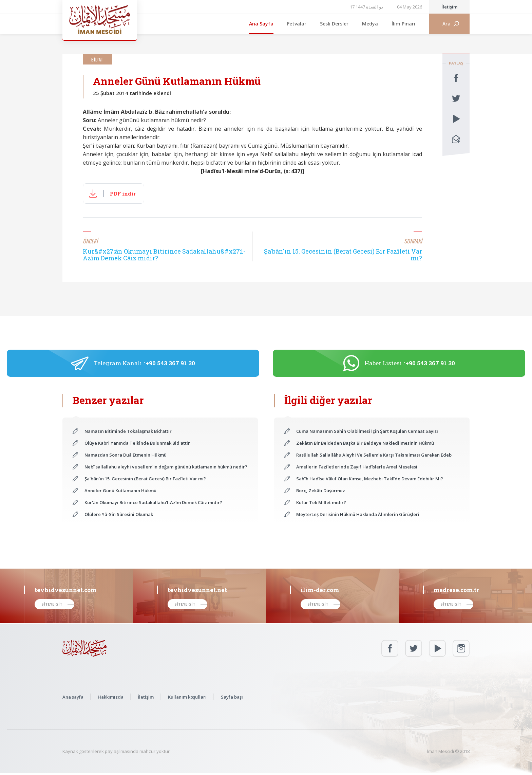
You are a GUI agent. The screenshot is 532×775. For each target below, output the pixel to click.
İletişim (449, 7)
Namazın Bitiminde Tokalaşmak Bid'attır (128, 431)
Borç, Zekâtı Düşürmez (321, 491)
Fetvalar (297, 24)
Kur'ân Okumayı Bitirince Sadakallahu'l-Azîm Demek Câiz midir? (153, 502)
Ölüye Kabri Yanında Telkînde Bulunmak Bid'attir (137, 443)
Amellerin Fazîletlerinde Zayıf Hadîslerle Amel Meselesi (357, 467)
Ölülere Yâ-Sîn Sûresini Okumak (119, 514)
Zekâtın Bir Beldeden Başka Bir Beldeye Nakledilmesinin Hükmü (365, 443)
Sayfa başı (232, 697)
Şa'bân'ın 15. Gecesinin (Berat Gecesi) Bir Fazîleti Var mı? (145, 479)
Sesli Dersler (334, 24)
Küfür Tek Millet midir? (321, 502)
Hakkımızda (111, 697)
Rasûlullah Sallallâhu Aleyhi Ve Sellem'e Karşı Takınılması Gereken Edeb (374, 455)
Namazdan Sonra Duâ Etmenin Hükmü (126, 455)
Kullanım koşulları (187, 697)
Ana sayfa (73, 697)
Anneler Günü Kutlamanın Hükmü (120, 491)
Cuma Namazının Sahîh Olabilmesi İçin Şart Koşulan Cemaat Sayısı (367, 431)
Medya (370, 24)
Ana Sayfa (261, 24)
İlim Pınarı (403, 24)
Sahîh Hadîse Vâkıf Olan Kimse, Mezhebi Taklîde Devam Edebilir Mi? (370, 479)
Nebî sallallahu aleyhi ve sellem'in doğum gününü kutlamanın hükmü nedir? (166, 467)
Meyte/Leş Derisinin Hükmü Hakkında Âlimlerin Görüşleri (358, 514)
